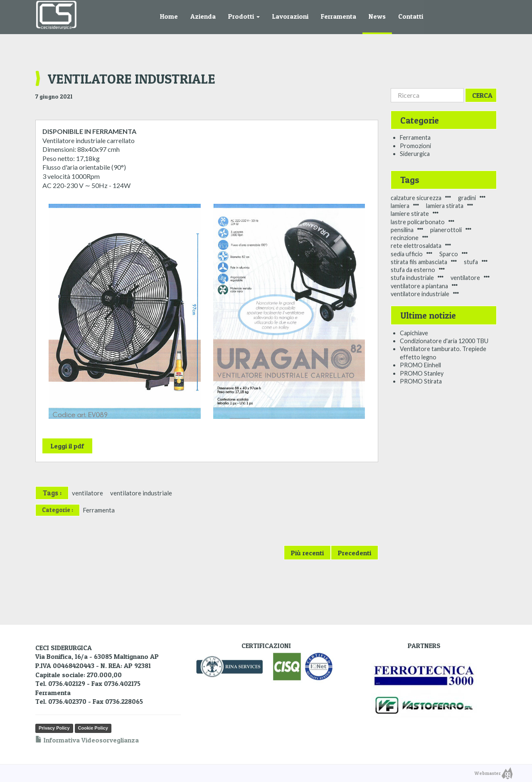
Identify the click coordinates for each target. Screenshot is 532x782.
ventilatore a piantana (419, 286)
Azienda (203, 16)
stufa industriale (412, 278)
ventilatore (87, 493)
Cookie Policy (93, 728)
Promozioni (415, 146)
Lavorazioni (290, 16)
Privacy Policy (54, 728)
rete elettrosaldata (416, 246)
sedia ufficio (407, 254)
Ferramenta (339, 16)
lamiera (400, 206)
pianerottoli (446, 230)
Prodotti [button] (244, 16)
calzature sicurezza (416, 198)
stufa (471, 262)
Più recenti (307, 553)
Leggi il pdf (67, 446)
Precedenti (355, 553)
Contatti (411, 16)
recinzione (405, 238)
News (377, 16)
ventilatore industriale (141, 493)
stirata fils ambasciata (419, 262)
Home (169, 16)
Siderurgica (415, 154)
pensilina (402, 230)
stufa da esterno (413, 270)
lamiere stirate (410, 214)
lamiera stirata (445, 206)
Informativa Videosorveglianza (87, 740)
